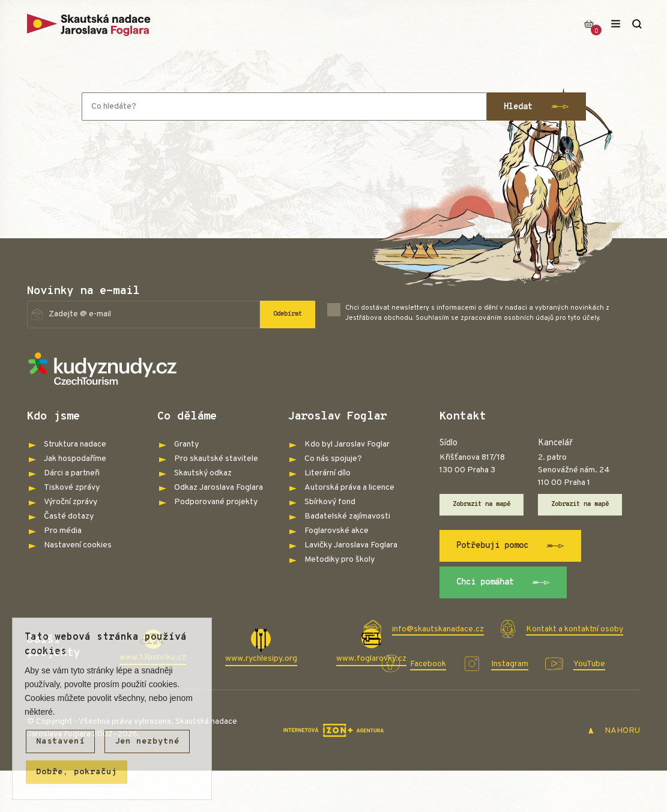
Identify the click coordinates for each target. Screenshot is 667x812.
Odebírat (288, 314)
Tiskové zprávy (72, 488)
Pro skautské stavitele (216, 459)
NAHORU (614, 731)
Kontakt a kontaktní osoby (575, 629)
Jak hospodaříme (75, 459)
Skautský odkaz (203, 473)
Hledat (536, 107)
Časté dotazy (69, 516)
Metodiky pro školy (340, 560)
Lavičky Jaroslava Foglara (351, 545)
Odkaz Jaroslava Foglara (219, 488)
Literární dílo (327, 473)
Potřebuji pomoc (511, 546)
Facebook (428, 664)
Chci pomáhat (503, 583)
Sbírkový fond (330, 502)
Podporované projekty (216, 502)
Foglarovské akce (337, 531)
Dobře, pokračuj (77, 772)
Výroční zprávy (71, 502)
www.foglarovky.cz (371, 659)
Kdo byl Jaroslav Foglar (347, 444)
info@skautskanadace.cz (438, 629)
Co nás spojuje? (333, 459)
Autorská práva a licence (349, 488)
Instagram (510, 664)
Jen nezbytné (147, 741)
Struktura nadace (75, 444)
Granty (186, 444)
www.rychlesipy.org (261, 659)
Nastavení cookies (78, 545)
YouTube (589, 664)
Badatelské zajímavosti (347, 516)
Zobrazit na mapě (481, 504)
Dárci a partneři (72, 473)
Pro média (63, 531)
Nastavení (60, 741)
